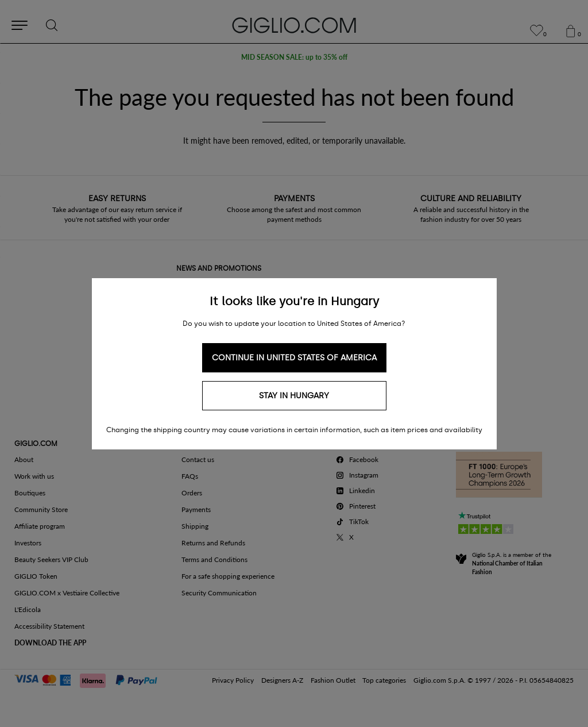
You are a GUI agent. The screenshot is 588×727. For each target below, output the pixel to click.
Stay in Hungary (294, 396)
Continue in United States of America (294, 358)
